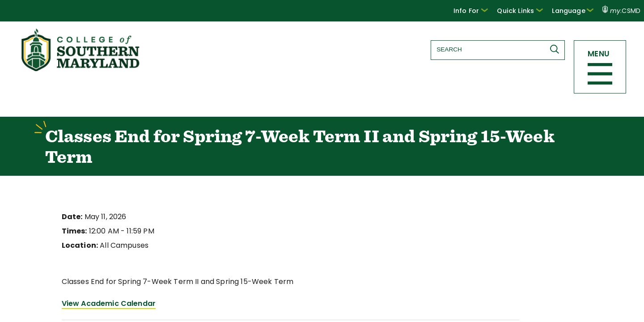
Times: (73, 232)
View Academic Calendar (105, 305)
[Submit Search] (555, 49)
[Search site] (496, 49)
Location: (78, 247)
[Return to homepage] (81, 69)
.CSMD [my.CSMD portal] (622, 11)
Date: (71, 218)
